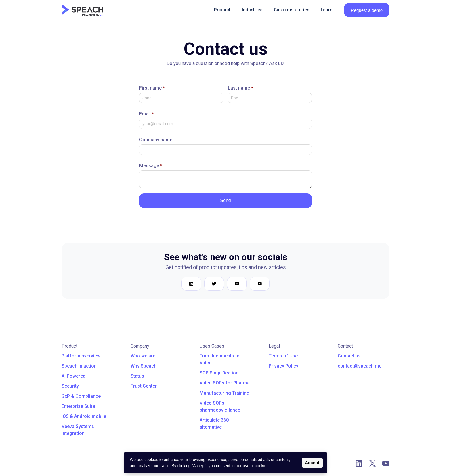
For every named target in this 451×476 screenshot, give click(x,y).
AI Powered (73, 376)
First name (152, 88)
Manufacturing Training (224, 393)
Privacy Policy (283, 366)
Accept (312, 463)
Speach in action (79, 366)
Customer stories (292, 10)
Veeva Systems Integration (78, 430)
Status (137, 376)
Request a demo (367, 10)
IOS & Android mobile (84, 416)
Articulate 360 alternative (214, 423)
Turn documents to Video (220, 359)
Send (225, 200)
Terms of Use (283, 356)
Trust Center (144, 386)
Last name (240, 88)
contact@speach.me (360, 366)
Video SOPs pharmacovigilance (220, 406)
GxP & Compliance (81, 396)
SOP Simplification (219, 373)
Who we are (143, 356)
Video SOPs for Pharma (225, 383)
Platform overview (81, 356)
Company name (156, 140)
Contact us (349, 356)
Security (70, 386)
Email (147, 114)
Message (151, 166)
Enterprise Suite (78, 406)
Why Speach (144, 366)
